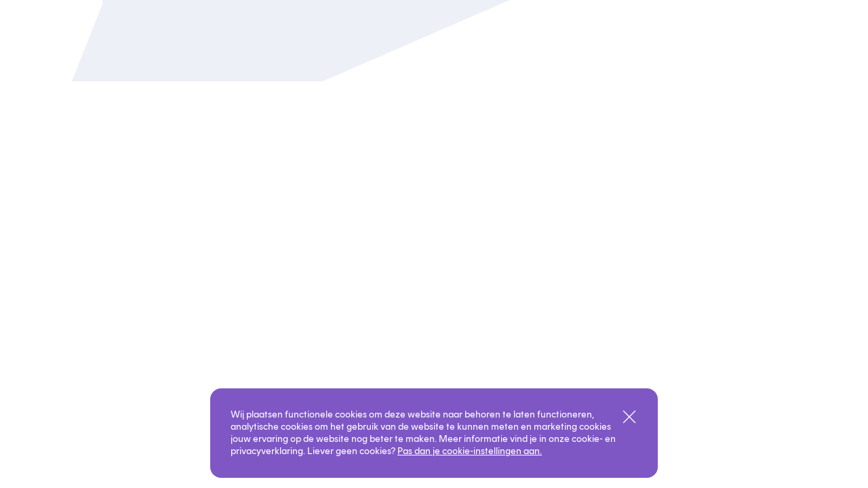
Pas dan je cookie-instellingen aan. (470, 451)
